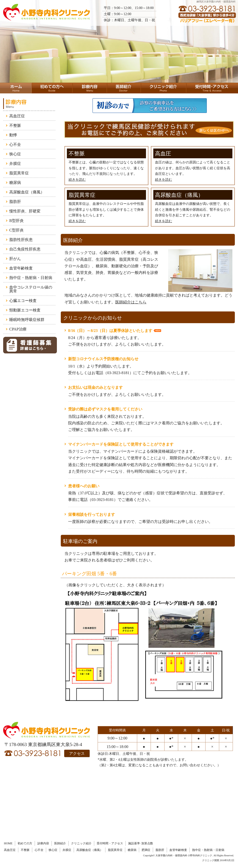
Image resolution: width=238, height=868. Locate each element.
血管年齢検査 (21, 268)
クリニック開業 (211, 860)
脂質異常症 (19, 173)
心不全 (15, 145)
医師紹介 (60, 843)
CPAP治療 (18, 329)
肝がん (15, 259)
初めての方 (25, 843)
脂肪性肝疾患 (21, 240)
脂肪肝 (15, 202)
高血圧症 (17, 116)
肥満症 (146, 850)
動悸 (13, 135)
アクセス (77, 753)
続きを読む (77, 180)
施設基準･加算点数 (141, 843)
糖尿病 (15, 183)
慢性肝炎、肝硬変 (25, 211)
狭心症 (15, 154)
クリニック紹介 (81, 843)
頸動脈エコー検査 (25, 310)
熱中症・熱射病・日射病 (31, 278)
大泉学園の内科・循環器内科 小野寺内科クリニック (184, 855)
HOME (8, 843)
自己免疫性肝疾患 (25, 249)
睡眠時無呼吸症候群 (27, 320)
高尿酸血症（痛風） (27, 192)
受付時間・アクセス (110, 843)
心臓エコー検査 (23, 301)
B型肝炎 (16, 221)
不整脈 (15, 125)
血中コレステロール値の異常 (31, 289)
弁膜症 (15, 164)
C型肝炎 (16, 230)
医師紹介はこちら (131, 302)
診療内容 (43, 843)
